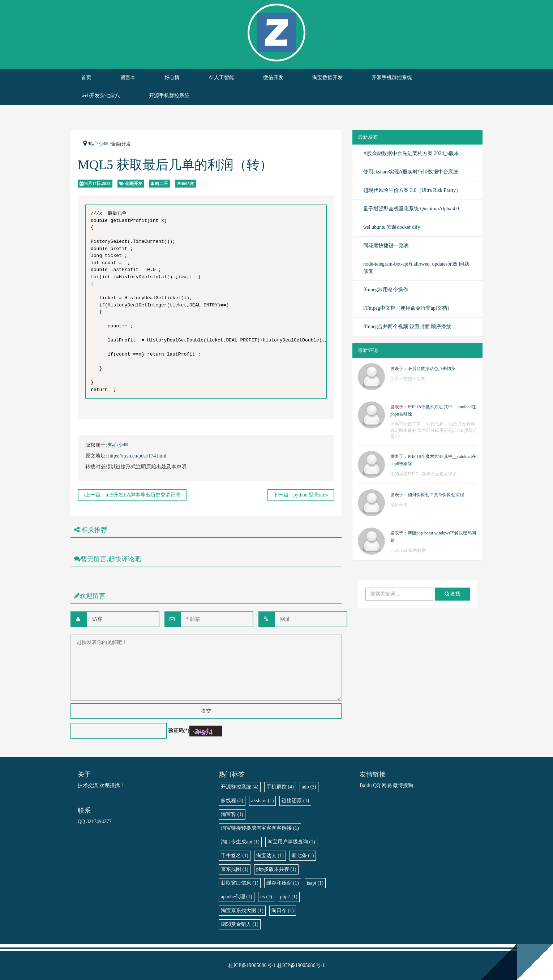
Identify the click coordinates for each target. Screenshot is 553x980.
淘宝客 (232, 814)
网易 (387, 785)
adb (309, 787)
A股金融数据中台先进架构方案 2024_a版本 (411, 153)
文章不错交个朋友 (408, 379)
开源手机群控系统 (392, 78)
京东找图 (235, 869)
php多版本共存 (276, 869)
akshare (263, 801)
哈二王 (162, 184)
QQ (377, 785)
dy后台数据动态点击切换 (432, 369)
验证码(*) (179, 730)
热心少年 (98, 144)
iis (266, 897)
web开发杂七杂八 (101, 96)
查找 (453, 594)
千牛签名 (235, 856)
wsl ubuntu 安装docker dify (392, 227)
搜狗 (408, 785)
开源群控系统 (240, 787)
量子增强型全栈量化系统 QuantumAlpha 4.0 (411, 209)
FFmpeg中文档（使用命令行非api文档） (408, 308)
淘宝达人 (270, 856)
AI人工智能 (221, 78)
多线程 (232, 801)
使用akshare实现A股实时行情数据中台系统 (411, 172)
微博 (398, 785)
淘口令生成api (240, 842)
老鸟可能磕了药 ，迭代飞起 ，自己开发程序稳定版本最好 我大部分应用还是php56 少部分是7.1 (434, 430)
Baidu (366, 785)
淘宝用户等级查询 (291, 842)
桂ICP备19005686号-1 (252, 965)
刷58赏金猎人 (240, 924)
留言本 (128, 78)
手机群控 (280, 787)
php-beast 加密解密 (408, 550)
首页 (86, 78)
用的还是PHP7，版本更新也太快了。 (426, 474)
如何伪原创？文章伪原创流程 (436, 495)
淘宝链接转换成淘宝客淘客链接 (260, 828)
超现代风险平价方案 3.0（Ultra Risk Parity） (412, 190)
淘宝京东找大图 (242, 910)
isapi (315, 883)
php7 (289, 897)
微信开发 (273, 78)
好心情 (172, 78)
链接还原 (295, 801)
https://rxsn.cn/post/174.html (137, 456)
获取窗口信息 (240, 883)
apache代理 (237, 897)
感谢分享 (399, 505)
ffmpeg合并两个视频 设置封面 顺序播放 (407, 326)
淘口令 (283, 910)
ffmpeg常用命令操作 (386, 290)
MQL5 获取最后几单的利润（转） (175, 165)
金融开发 (134, 184)
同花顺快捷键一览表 (386, 246)
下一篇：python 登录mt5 (301, 495)
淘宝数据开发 (327, 78)
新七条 (303, 856)
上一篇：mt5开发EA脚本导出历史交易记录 (132, 495)
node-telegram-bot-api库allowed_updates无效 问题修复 (416, 268)
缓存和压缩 (283, 883)
